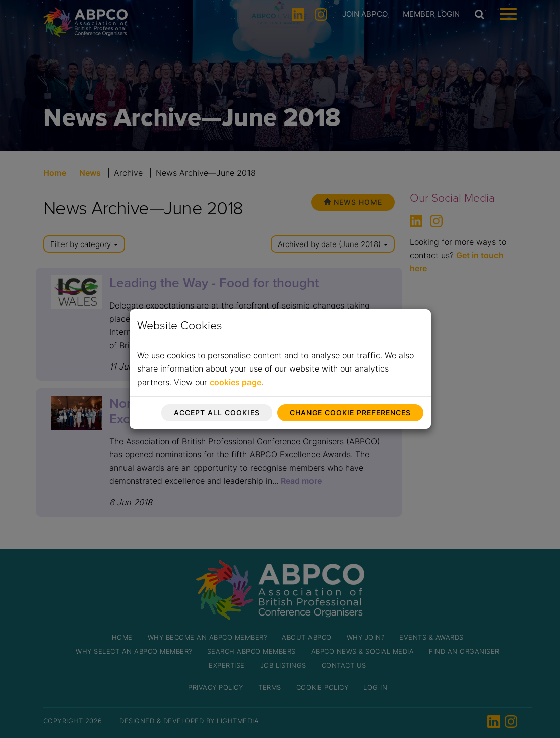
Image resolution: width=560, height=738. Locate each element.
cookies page (235, 382)
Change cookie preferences (350, 413)
